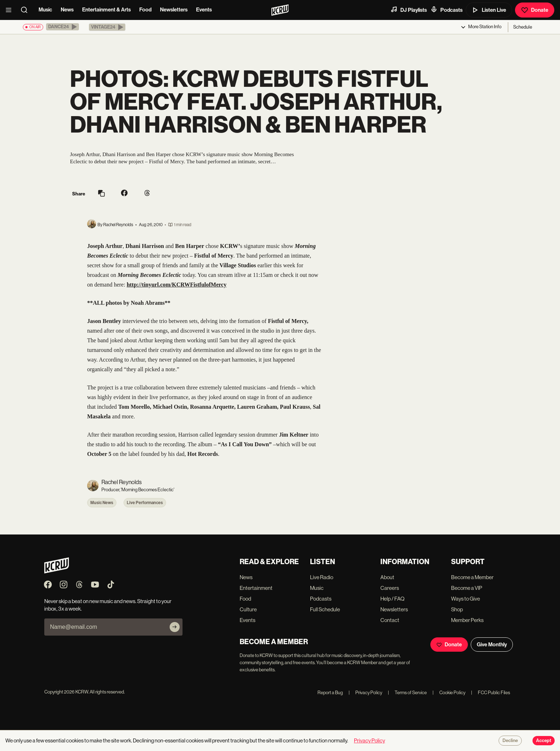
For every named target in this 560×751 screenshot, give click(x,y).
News (67, 10)
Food (145, 10)
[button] (62, 27)
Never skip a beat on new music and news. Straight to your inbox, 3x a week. (108, 605)
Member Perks (467, 620)
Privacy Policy (365, 693)
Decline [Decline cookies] (510, 741)
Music (45, 10)
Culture (248, 609)
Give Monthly (492, 645)
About (387, 577)
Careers (390, 588)
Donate (535, 10)
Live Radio (322, 577)
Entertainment (256, 588)
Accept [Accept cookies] (544, 741)
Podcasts (446, 10)
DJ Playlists (409, 10)
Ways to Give (466, 599)
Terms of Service (407, 693)
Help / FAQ (392, 599)
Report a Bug (330, 693)
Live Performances (145, 503)
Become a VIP (467, 588)
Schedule (523, 27)
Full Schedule (325, 609)
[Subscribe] (175, 627)
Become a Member (472, 577)
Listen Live (489, 10)
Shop (457, 609)
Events (204, 10)
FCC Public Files (491, 693)
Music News (102, 503)
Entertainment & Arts (106, 10)
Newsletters (174, 10)
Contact (390, 620)
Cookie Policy (449, 693)
